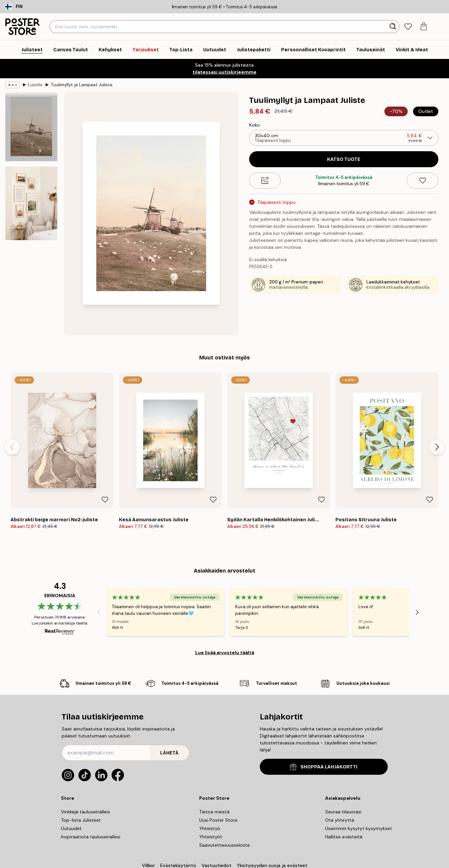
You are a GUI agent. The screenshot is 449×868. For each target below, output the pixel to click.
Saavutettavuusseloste (224, 845)
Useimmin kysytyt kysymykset (359, 828)
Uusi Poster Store (218, 820)
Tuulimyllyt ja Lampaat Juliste (82, 85)
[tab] (408, 27)
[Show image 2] (31, 203)
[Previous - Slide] (12, 447)
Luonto (35, 85)
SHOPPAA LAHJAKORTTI (324, 767)
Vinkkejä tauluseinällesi (85, 812)
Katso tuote (344, 159)
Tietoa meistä (214, 812)
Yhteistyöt (211, 837)
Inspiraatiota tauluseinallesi (91, 837)
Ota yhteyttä (340, 820)
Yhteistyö (210, 828)
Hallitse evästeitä (344, 837)
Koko (254, 125)
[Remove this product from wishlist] (423, 181)
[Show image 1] (31, 127)
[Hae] (394, 27)
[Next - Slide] (437, 447)
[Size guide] (265, 181)
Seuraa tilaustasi (343, 812)
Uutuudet (71, 828)
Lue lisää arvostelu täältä (225, 652)
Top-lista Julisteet (81, 820)
